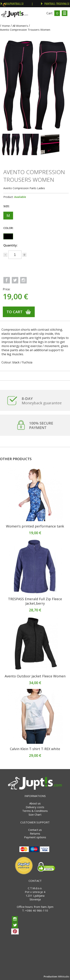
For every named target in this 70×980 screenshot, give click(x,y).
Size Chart (35, 814)
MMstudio (64, 976)
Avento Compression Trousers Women (25, 30)
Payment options (35, 837)
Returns (35, 833)
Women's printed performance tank (35, 526)
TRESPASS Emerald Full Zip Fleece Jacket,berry (35, 601)
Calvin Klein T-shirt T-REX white (35, 749)
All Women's (20, 26)
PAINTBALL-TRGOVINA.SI (55, 4)
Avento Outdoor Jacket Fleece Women (35, 676)
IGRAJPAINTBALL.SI (12, 4)
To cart (15, 312)
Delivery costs (35, 807)
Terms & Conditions (35, 811)
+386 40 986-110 (37, 910)
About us (35, 803)
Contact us (35, 830)
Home (6, 26)
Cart (49, 13)
